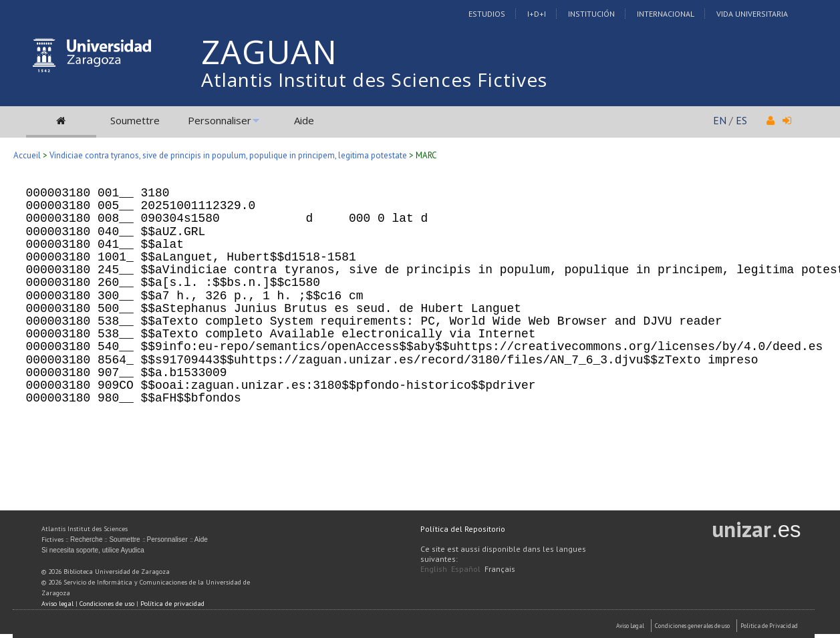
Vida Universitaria (752, 14)
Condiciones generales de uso (692, 626)
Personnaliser (220, 120)
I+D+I (537, 14)
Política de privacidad (172, 604)
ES (741, 120)
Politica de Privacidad (769, 626)
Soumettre (135, 120)
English (434, 569)
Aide (304, 120)
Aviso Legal (630, 626)
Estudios (487, 14)
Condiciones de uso (107, 604)
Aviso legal (57, 604)
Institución (591, 14)
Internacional (666, 14)
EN (720, 120)
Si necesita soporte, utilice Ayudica (93, 550)
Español (466, 569)
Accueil (27, 155)
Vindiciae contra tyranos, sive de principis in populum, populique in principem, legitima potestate (228, 155)
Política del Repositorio (463, 529)
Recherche (86, 539)
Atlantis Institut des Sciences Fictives (374, 79)
